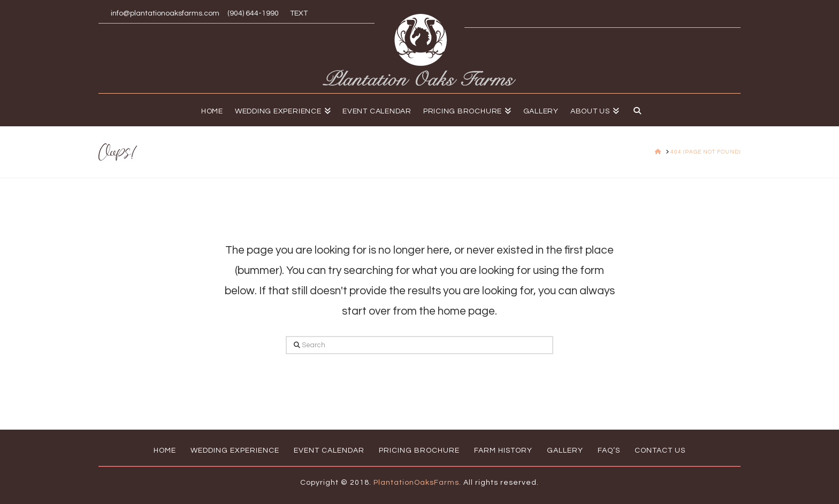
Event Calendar (329, 450)
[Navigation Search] (634, 110)
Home (165, 450)
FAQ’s (609, 450)
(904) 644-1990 (253, 13)
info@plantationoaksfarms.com (165, 13)
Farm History (503, 450)
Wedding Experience (235, 450)
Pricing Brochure (419, 450)
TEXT (297, 13)
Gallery (565, 450)
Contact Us (660, 450)
